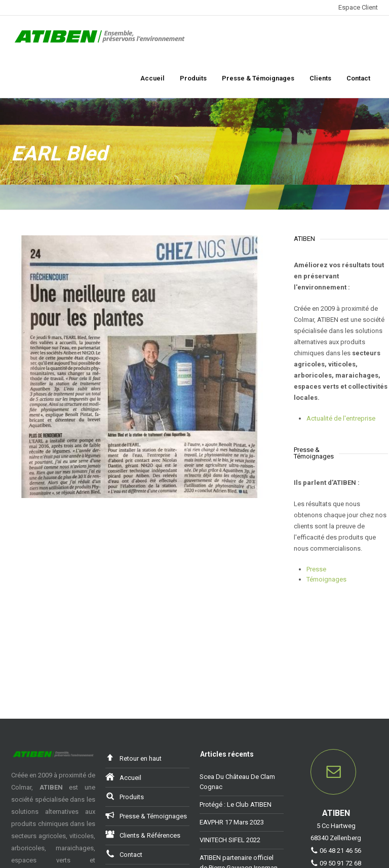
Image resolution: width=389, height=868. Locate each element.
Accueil (152, 78)
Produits (193, 78)
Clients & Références (143, 835)
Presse (316, 569)
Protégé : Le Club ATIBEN (236, 805)
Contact (358, 78)
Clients (320, 78)
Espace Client (358, 7)
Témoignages (326, 579)
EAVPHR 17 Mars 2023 (232, 823)
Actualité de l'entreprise (341, 418)
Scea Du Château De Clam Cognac (237, 782)
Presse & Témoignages (258, 78)
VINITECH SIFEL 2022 (230, 840)
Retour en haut (133, 758)
